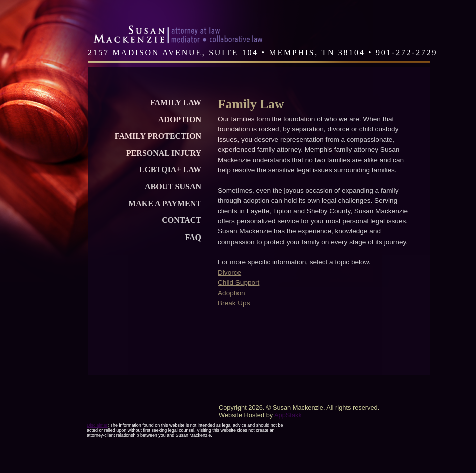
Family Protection (158, 136)
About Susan (173, 187)
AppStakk (288, 415)
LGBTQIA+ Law (170, 170)
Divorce (229, 272)
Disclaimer (97, 425)
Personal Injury (164, 153)
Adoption (180, 120)
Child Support (239, 282)
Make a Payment (165, 204)
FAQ (193, 237)
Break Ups (234, 303)
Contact (182, 220)
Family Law (176, 102)
